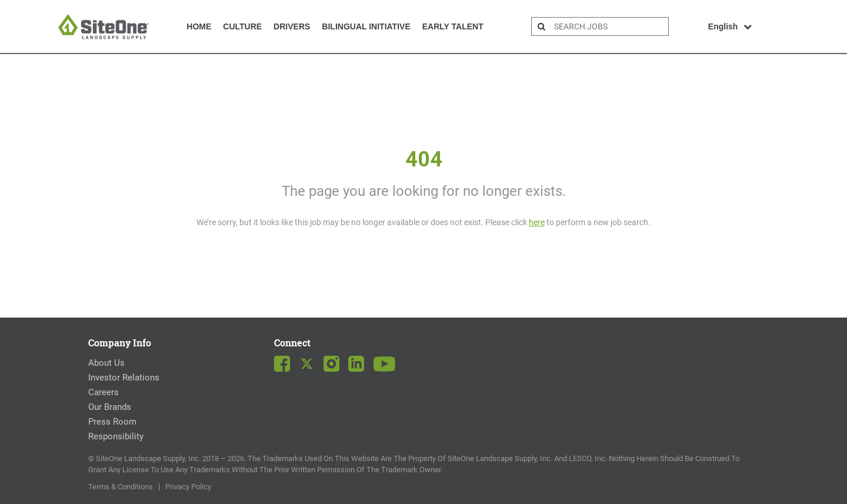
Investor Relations (124, 378)
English (730, 26)
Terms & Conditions (121, 487)
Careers (104, 392)
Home (199, 26)
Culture (242, 26)
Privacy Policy (188, 487)
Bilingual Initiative (366, 26)
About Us (106, 363)
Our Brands (110, 407)
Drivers (292, 26)
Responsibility (116, 436)
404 (424, 159)
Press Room (112, 422)
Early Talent (453, 26)
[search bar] (610, 26)
